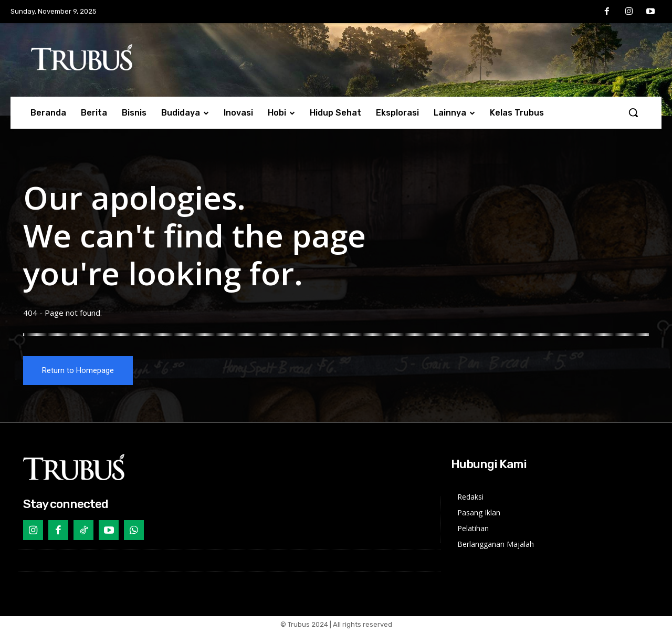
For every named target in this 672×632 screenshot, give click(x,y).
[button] (633, 112)
